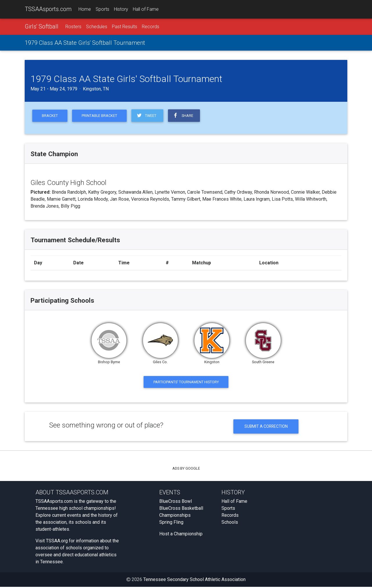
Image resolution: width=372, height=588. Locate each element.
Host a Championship (181, 535)
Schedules (97, 27)
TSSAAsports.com (48, 9)
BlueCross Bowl (176, 502)
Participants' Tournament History (186, 382)
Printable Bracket (100, 116)
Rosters (73, 27)
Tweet (148, 116)
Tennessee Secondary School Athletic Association (194, 581)
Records (151, 27)
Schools (230, 523)
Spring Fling (171, 523)
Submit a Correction (266, 427)
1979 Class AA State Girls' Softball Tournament (85, 43)
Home (85, 9)
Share (185, 116)
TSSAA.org (57, 542)
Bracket (50, 116)
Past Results (125, 27)
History (121, 9)
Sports (102, 9)
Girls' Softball (42, 26)
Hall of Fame (146, 9)
